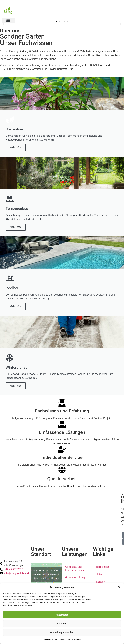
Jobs (99, 574)
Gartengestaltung (75, 578)
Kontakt (101, 582)
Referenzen (103, 567)
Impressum (76, 640)
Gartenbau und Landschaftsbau (75, 568)
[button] (119, 587)
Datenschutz (64, 640)
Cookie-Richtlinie (50, 640)
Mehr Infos (16, 147)
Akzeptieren (62, 615)
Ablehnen (62, 624)
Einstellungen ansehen (62, 633)
